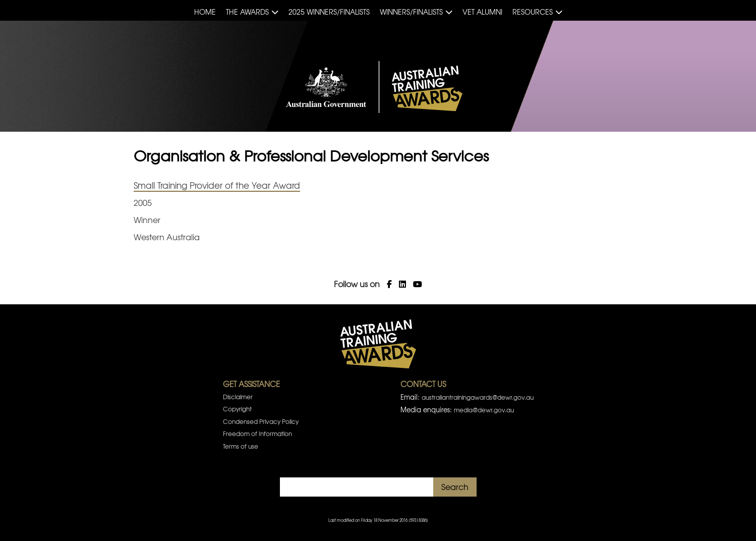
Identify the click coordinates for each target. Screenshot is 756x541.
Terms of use (241, 446)
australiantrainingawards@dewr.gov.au (478, 397)
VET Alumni (482, 12)
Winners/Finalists (411, 12)
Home (205, 12)
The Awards (247, 12)
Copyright (237, 409)
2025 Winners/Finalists (329, 12)
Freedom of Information (257, 434)
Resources (533, 12)
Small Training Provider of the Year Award (217, 185)
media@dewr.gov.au (484, 410)
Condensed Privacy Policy (261, 421)
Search (455, 486)
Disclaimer (238, 397)
